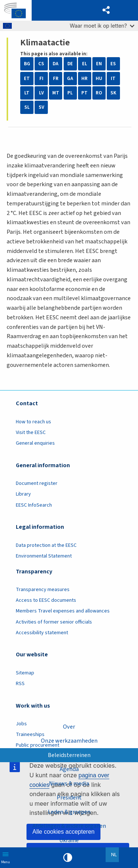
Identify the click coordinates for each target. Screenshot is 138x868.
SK (113, 93)
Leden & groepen (69, 812)
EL (85, 64)
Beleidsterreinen (69, 755)
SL (27, 107)
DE (70, 64)
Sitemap (25, 673)
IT (113, 79)
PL (70, 93)
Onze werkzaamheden (69, 741)
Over (69, 727)
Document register (37, 483)
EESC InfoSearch (34, 505)
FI (41, 79)
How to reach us (33, 422)
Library (23, 494)
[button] (106, 10)
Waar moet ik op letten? (102, 26)
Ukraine (69, 840)
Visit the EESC (31, 433)
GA (70, 79)
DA (56, 64)
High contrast (68, 858)
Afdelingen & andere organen (69, 826)
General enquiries (35, 443)
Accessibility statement (42, 633)
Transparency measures (43, 590)
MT (56, 93)
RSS (20, 684)
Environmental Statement (44, 556)
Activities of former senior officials (54, 622)
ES (113, 64)
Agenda (69, 769)
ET (27, 79)
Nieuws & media (69, 784)
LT (27, 93)
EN (99, 64)
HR (84, 79)
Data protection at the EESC (46, 545)
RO (99, 93)
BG (27, 64)
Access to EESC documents (46, 600)
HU (99, 79)
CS (41, 64)
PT (84, 93)
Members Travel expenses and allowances (63, 611)
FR (56, 79)
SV (41, 107)
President (69, 798)
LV (41, 93)
